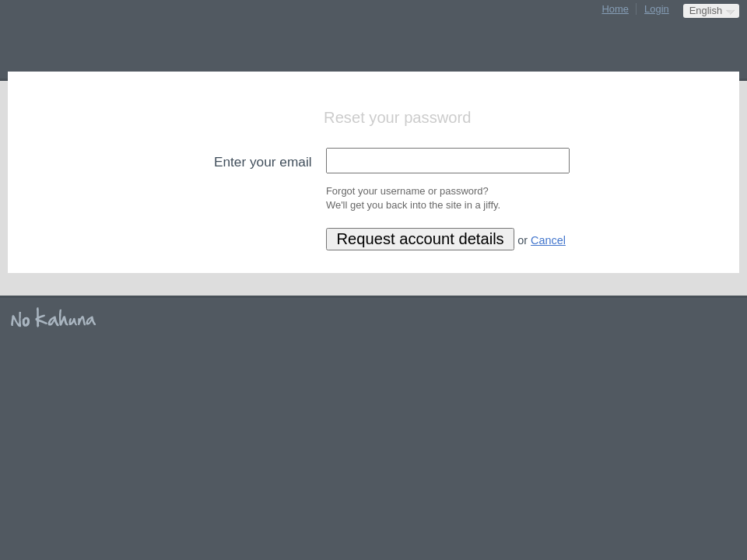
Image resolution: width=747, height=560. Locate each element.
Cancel (548, 240)
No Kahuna (58, 318)
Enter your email (263, 162)
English (706, 10)
